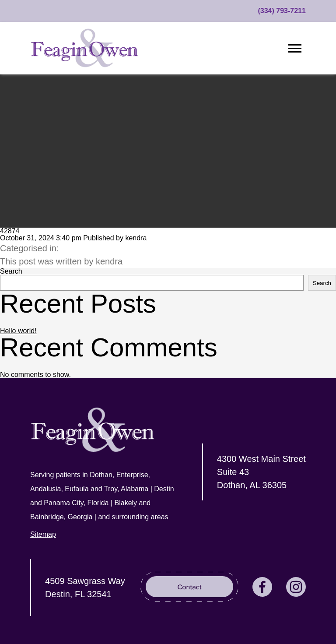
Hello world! (18, 331)
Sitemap (43, 534)
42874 (10, 231)
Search (11, 271)
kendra (136, 238)
